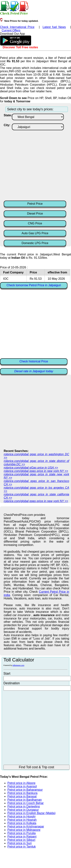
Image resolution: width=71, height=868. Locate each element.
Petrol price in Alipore (21, 783)
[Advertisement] (35, 165)
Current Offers (11, 30)
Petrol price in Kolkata (22, 823)
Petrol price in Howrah (22, 820)
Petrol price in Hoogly (22, 816)
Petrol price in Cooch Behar (26, 803)
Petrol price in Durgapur (23, 810)
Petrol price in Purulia (22, 833)
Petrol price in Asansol (22, 786)
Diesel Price (35, 214)
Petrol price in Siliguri (21, 840)
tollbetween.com (19, 665)
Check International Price (17, 27)
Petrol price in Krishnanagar (26, 826)
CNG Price (35, 223)
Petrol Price (35, 204)
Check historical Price (34, 361)
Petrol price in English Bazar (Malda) (32, 813)
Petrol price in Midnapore (24, 830)
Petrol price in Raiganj (22, 837)
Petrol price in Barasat (22, 796)
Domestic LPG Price (35, 243)
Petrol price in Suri (20, 843)
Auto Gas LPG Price (35, 233)
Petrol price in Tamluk (22, 847)
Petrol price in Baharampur (25, 790)
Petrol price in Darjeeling (24, 806)
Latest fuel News (54, 27)
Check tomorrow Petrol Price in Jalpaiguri (34, 285)
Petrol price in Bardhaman (25, 800)
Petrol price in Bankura (22, 793)
